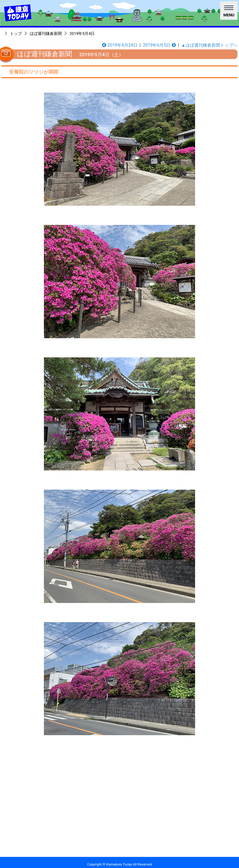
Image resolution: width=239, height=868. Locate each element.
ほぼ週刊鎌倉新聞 (46, 34)
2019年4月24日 (120, 45)
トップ (16, 34)
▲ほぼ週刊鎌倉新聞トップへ (209, 45)
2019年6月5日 (159, 45)
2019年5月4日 (82, 34)
